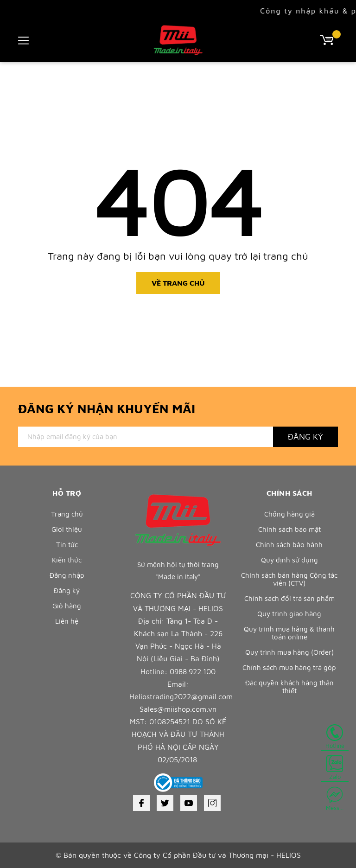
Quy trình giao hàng (289, 614)
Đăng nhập (67, 575)
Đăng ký (67, 590)
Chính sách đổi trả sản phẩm (289, 598)
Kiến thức (67, 560)
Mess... (335, 799)
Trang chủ (67, 514)
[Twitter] (165, 803)
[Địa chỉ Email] (146, 437)
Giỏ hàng (67, 606)
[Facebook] (141, 803)
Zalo (335, 768)
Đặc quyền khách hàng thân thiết (289, 687)
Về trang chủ (178, 283)
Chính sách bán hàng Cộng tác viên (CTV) (289, 579)
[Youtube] (189, 803)
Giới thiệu (67, 529)
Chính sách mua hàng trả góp (289, 667)
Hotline (335, 737)
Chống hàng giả (289, 514)
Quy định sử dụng (289, 560)
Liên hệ (67, 621)
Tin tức (67, 545)
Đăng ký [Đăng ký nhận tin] (305, 437)
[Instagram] (212, 803)
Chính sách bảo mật (289, 529)
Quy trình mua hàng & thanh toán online (289, 633)
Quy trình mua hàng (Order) (289, 652)
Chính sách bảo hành (289, 545)
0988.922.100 (193, 671)
